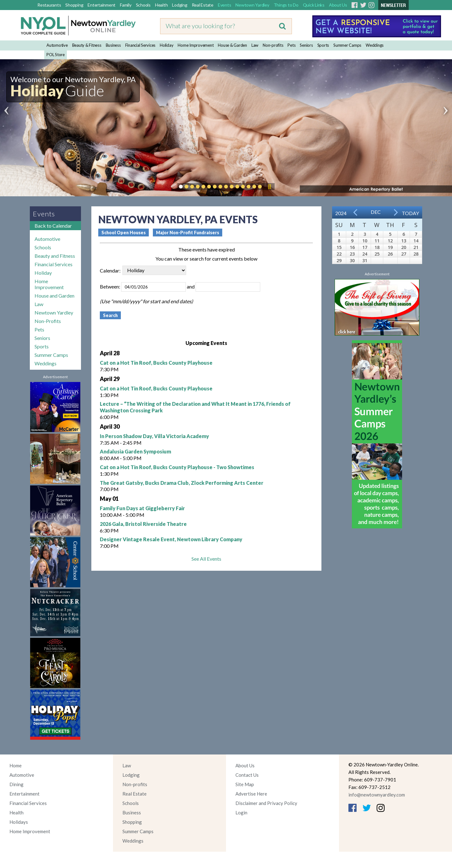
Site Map (245, 784)
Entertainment (102, 5)
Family (126, 5)
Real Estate (203, 5)
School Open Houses (124, 233)
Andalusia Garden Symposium (135, 451)
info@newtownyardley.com (377, 795)
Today (410, 213)
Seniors (306, 45)
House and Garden (54, 296)
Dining (16, 784)
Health (161, 5)
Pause (269, 187)
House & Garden (232, 45)
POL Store (56, 55)
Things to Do (286, 5)
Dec (376, 212)
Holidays (19, 822)
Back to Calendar (53, 226)
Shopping (74, 5)
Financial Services (140, 45)
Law (255, 45)
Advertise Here (251, 794)
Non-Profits (48, 321)
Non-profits (273, 45)
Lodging (180, 5)
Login (241, 812)
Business (113, 45)
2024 (341, 213)
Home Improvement (196, 45)
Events (225, 5)
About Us (338, 5)
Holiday (167, 45)
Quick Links (314, 5)
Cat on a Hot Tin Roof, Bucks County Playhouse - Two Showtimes (177, 467)
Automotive (57, 45)
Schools (143, 5)
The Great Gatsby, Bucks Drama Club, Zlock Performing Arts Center (182, 483)
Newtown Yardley (252, 5)
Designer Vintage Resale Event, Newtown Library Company (171, 539)
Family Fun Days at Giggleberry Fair (142, 508)
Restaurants (49, 5)
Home (16, 765)
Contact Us (247, 775)
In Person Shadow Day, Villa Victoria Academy (154, 436)
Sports (323, 45)
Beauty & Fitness (87, 45)
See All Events (206, 559)
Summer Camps (347, 45)
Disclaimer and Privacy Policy (266, 803)
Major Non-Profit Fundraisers (188, 233)
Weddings (375, 45)
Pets (291, 45)
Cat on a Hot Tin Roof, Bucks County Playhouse (156, 363)
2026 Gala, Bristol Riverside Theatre (143, 524)
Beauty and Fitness (55, 256)
